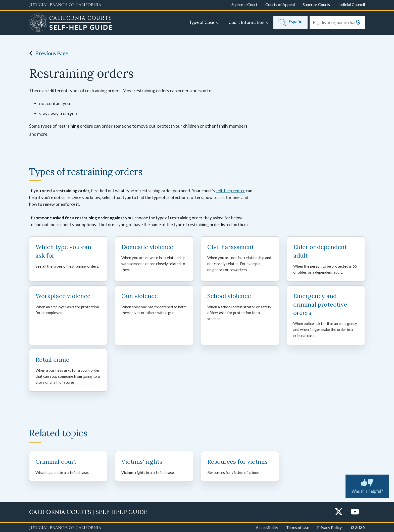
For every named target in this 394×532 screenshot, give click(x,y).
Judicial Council (351, 4)
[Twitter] (339, 512)
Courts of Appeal (280, 4)
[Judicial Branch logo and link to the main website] (65, 5)
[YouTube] (355, 512)
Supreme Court (244, 4)
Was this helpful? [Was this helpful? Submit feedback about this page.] (367, 485)
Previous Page (47, 53)
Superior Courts (316, 4)
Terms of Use (298, 527)
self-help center (230, 191)
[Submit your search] (358, 22)
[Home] (71, 23)
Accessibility (267, 527)
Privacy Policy (329, 527)
